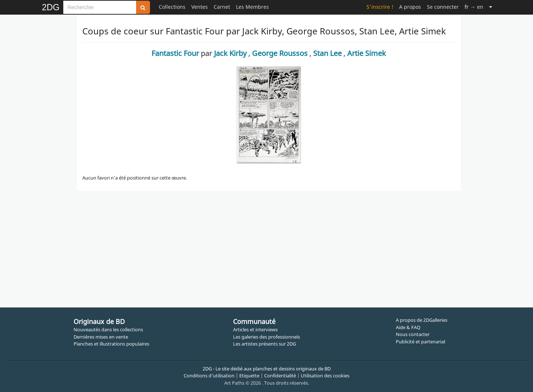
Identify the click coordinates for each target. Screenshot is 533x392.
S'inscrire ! (380, 7)
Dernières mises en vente (101, 337)
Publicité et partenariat (421, 342)
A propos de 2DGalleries (422, 320)
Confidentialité (280, 376)
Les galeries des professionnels (266, 337)
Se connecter (443, 7)
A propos (410, 7)
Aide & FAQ (408, 327)
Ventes (200, 7)
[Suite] (491, 7)
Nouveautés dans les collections (108, 329)
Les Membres (252, 7)
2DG (51, 7)
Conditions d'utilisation (209, 376)
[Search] (100, 7)
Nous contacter (413, 334)
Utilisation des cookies (325, 376)
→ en (474, 7)
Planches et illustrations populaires (111, 344)
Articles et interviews (255, 329)
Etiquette (249, 376)
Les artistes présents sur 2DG (264, 344)
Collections (172, 7)
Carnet (222, 7)
